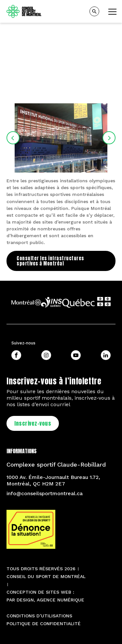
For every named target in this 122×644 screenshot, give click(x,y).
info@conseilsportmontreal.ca (45, 493)
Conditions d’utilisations (39, 616)
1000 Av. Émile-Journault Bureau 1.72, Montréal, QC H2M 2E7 (53, 480)
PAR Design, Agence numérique (45, 600)
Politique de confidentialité (44, 624)
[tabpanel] (61, 58)
